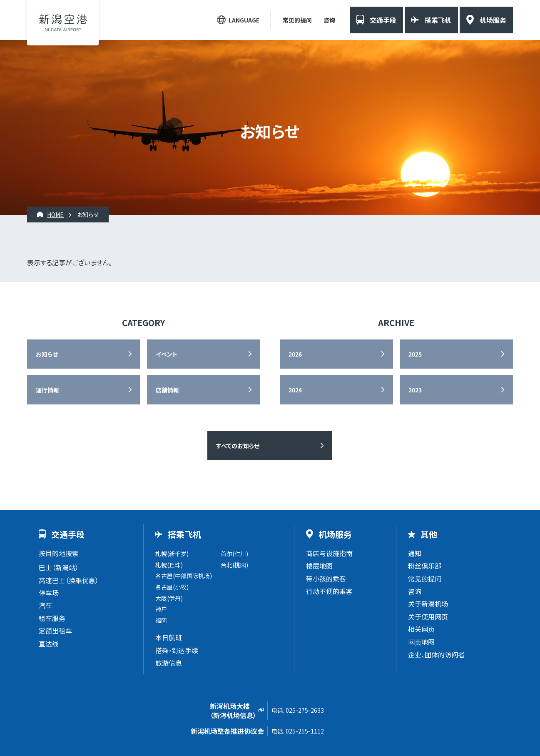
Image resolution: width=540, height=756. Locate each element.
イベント (167, 354)
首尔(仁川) (234, 554)
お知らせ (47, 354)
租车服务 (52, 618)
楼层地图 (319, 566)
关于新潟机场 (428, 604)
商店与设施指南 (329, 553)
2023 (415, 390)
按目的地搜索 (59, 553)
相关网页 (421, 629)
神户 (161, 609)
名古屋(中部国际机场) (184, 576)
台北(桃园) (234, 565)
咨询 (329, 20)
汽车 (45, 605)
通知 (415, 553)
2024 (295, 390)
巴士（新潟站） (59, 567)
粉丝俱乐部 (425, 566)
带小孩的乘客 (326, 579)
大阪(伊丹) (169, 598)
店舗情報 (167, 390)
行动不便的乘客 (329, 591)
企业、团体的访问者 (436, 654)
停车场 (49, 593)
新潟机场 (63, 23)
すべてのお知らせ (238, 446)
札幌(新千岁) (172, 554)
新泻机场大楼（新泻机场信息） (233, 711)
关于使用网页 (428, 616)
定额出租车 (55, 631)
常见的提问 (297, 20)
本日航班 (169, 637)
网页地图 (421, 642)
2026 (295, 354)
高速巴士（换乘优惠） (69, 580)
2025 (415, 354)
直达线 (49, 644)
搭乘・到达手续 (177, 650)
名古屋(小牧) (172, 587)
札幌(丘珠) (169, 565)
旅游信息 (169, 663)
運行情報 (47, 390)
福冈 (161, 620)
